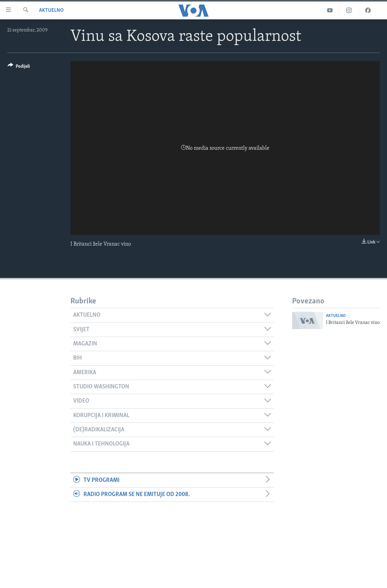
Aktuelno (51, 10)
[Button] (19, 67)
